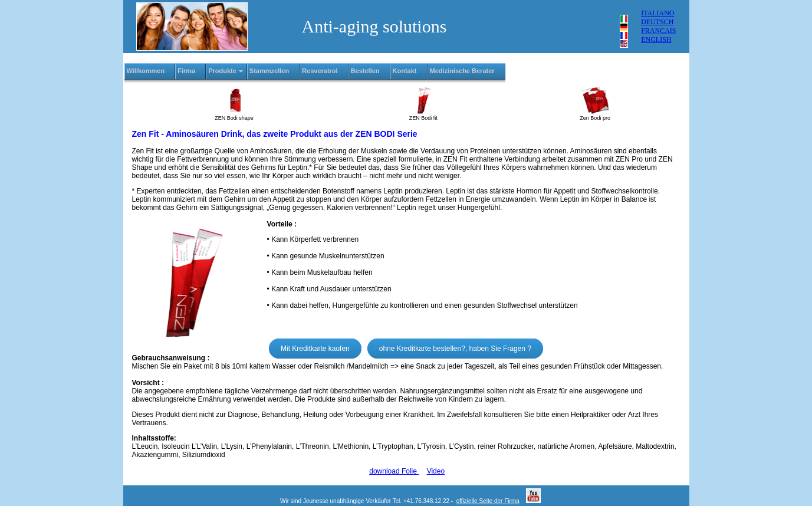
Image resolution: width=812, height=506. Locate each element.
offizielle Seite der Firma (488, 501)
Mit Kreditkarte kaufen (315, 349)
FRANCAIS (658, 31)
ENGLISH (656, 40)
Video (436, 471)
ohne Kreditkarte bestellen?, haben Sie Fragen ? (455, 349)
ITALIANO (658, 13)
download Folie (394, 471)
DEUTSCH (657, 22)
